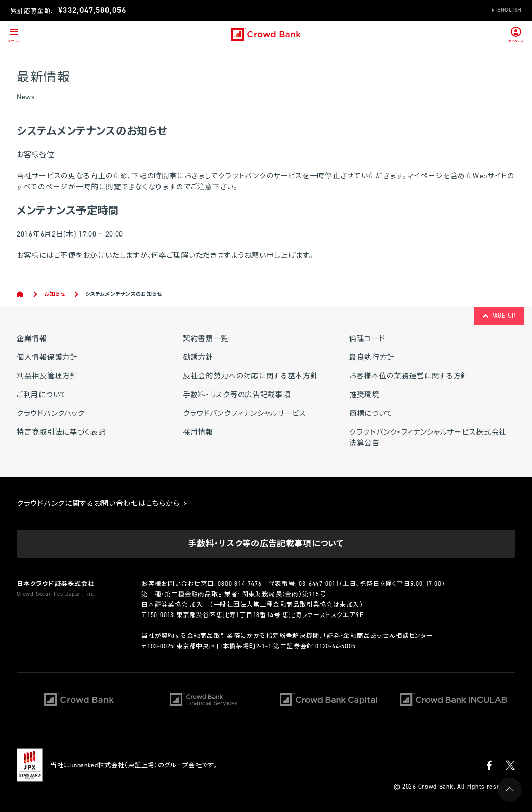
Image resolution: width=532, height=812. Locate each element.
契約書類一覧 (206, 339)
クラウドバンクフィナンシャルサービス (245, 414)
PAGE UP (499, 316)
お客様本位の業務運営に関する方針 (409, 376)
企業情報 (32, 339)
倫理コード (367, 339)
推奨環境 (364, 395)
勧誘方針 (198, 357)
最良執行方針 (372, 357)
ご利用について (42, 395)
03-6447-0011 (319, 584)
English (509, 10)
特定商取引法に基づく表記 (61, 432)
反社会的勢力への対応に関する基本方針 (251, 376)
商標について (371, 414)
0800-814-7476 (240, 584)
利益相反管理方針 (47, 376)
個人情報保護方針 (47, 357)
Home (21, 294)
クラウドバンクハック (51, 414)
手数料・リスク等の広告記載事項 (237, 395)
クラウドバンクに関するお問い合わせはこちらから (102, 503)
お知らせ (55, 294)
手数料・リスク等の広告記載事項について (266, 543)
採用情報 (198, 432)
